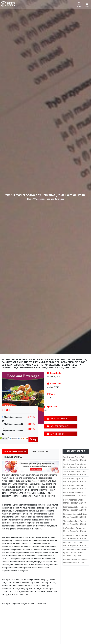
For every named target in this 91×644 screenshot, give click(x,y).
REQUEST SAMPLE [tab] (13, 457)
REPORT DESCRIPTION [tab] (15, 452)
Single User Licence (13, 417)
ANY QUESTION (56, 434)
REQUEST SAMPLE (57, 419)
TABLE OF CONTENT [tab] (40, 452)
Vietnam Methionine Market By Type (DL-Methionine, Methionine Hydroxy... (75, 553)
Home (30, 199)
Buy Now (33, 440)
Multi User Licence (12, 424)
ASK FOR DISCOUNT (58, 426)
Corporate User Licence (12, 431)
